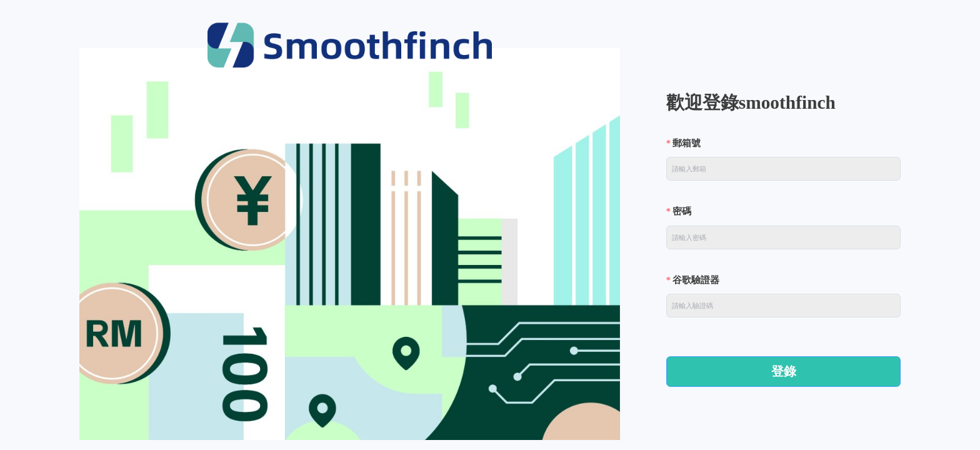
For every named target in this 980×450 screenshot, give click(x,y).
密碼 (682, 211)
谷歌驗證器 (696, 280)
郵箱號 (687, 143)
